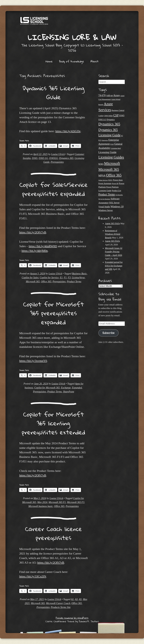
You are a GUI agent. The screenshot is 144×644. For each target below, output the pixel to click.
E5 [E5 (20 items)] (122, 136)
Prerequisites (57, 162)
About (95, 61)
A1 (72, 599)
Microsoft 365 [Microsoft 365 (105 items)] (109, 169)
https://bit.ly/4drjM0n (35, 251)
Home (49, 61)
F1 (65, 278)
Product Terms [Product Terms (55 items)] (107, 194)
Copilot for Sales (30, 278)
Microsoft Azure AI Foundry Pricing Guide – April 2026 (114, 252)
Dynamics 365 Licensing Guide (54, 93)
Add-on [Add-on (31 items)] (109, 95)
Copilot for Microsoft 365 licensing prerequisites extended (53, 423)
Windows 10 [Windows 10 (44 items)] (117, 207)
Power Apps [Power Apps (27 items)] (118, 180)
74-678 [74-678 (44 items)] (102, 95)
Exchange (66, 388)
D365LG (53, 158)
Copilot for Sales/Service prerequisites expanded (54, 189)
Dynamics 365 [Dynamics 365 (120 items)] (109, 124)
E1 (61, 278)
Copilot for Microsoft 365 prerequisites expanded (54, 313)
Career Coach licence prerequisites (53, 533)
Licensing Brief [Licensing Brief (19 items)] (116, 148)
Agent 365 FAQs (112, 224)
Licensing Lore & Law (72, 37)
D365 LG (43, 158)
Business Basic (79, 274)
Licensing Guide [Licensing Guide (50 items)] (107, 152)
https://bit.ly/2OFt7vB (33, 232)
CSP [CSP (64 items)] (116, 115)
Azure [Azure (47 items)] (117, 95)
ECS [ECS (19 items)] (100, 140)
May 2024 (42, 502)
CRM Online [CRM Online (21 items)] (108, 116)
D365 (35, 158)
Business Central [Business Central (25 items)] (118, 110)
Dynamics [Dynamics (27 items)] (111, 120)
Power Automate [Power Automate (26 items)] (105, 183)
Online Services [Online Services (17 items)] (103, 180)
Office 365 (46, 282)
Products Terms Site (61, 607)
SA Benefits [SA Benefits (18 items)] (119, 195)
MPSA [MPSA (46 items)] (102, 176)
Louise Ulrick (58, 154)
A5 (80, 599)
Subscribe (108, 333)
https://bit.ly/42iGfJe (68, 131)
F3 (69, 278)
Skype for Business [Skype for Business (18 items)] (104, 199)
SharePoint (69, 392)
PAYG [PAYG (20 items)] (110, 180)
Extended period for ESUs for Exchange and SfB (114, 266)
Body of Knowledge (72, 61)
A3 (76, 599)
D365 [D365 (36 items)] (122, 115)
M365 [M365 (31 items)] (101, 164)
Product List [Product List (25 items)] (116, 191)
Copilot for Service (49, 278)
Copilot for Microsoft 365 (47, 388)
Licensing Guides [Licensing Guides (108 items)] (111, 157)
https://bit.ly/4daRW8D (43, 246)
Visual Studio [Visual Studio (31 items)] (104, 207)
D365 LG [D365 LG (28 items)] (102, 120)
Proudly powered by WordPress (72, 618)
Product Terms (74, 282)
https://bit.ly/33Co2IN (33, 576)
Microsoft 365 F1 (57, 502)
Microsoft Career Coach (58, 603)
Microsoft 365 (33, 282)
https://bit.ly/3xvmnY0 (33, 361)
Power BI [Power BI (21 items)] (115, 184)
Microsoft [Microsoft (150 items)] (112, 163)
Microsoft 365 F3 (76, 502)
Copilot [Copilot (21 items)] (101, 116)
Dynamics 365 (66, 158)
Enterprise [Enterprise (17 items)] (105, 140)
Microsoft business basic (41, 506)
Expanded (77, 388)
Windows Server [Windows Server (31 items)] (106, 210)
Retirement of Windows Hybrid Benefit (113, 234)
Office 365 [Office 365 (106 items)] (114, 175)
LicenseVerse (78, 278)
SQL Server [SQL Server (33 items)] (114, 203)
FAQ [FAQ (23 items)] (112, 144)
